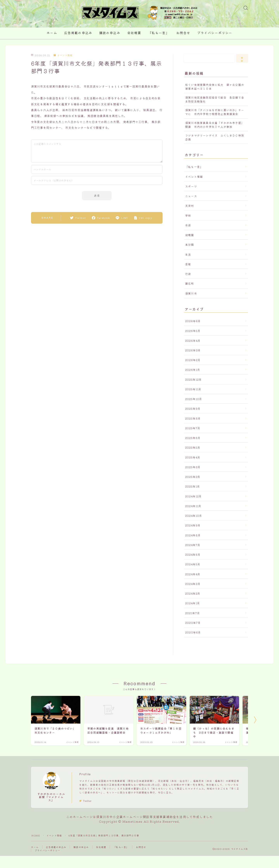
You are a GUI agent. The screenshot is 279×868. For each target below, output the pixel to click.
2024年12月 (194, 496)
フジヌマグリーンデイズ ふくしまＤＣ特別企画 (215, 137)
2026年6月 (193, 321)
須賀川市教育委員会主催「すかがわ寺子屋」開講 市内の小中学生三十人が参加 (215, 125)
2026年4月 (193, 341)
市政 (188, 225)
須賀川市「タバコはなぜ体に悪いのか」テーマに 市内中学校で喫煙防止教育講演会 (215, 112)
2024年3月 (193, 584)
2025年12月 (194, 379)
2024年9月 (193, 525)
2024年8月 (193, 535)
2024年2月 (193, 593)
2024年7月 (193, 545)
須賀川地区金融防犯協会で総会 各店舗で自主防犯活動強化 (215, 99)
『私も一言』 (159, 33)
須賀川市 (191, 293)
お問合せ (183, 33)
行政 (188, 274)
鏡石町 (190, 283)
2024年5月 (193, 564)
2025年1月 (193, 486)
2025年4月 (193, 457)
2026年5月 (193, 331)
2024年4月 (193, 574)
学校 (188, 215)
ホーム (52, 33)
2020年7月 (193, 623)
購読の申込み (110, 33)
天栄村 (190, 206)
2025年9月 (193, 409)
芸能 (188, 264)
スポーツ (191, 186)
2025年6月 (193, 438)
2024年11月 (193, 506)
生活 (188, 254)
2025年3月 (193, 467)
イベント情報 (63, 55)
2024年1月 (193, 603)
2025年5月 (193, 447)
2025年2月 (193, 477)
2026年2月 (193, 360)
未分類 (190, 245)
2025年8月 (193, 418)
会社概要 (134, 33)
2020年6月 (193, 632)
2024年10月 (194, 516)
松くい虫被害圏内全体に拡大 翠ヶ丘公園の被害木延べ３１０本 (215, 87)
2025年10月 (194, 399)
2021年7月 (193, 613)
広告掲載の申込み (78, 33)
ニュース (191, 196)
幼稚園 (190, 235)
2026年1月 (193, 370)
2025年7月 (193, 428)
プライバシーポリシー (215, 33)
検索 (242, 59)
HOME (36, 835)
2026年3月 (193, 350)
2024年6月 (193, 555)
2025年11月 (193, 389)
